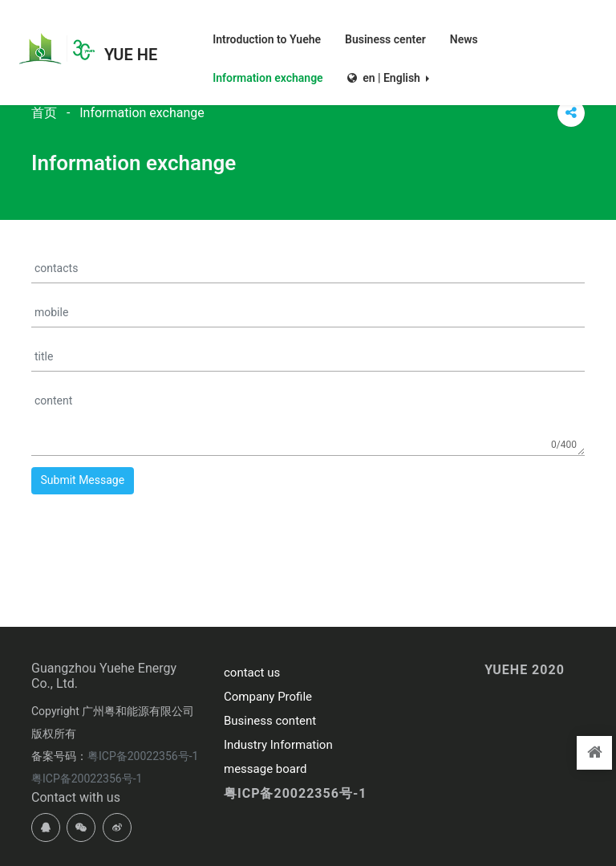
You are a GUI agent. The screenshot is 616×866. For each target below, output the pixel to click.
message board (265, 769)
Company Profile (268, 697)
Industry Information (278, 745)
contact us (252, 673)
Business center (385, 39)
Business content (270, 721)
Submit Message (83, 480)
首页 (44, 113)
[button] (388, 68)
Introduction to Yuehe (267, 39)
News (464, 39)
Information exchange (267, 77)
